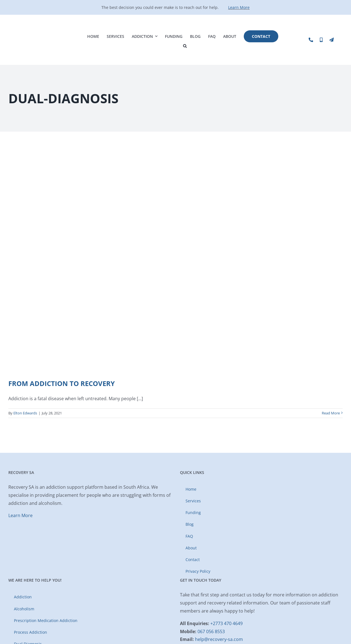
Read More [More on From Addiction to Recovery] (331, 413)
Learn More (239, 7)
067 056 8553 (211, 631)
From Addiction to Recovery (62, 383)
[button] (185, 46)
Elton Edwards (25, 413)
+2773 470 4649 (226, 623)
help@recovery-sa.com (219, 639)
